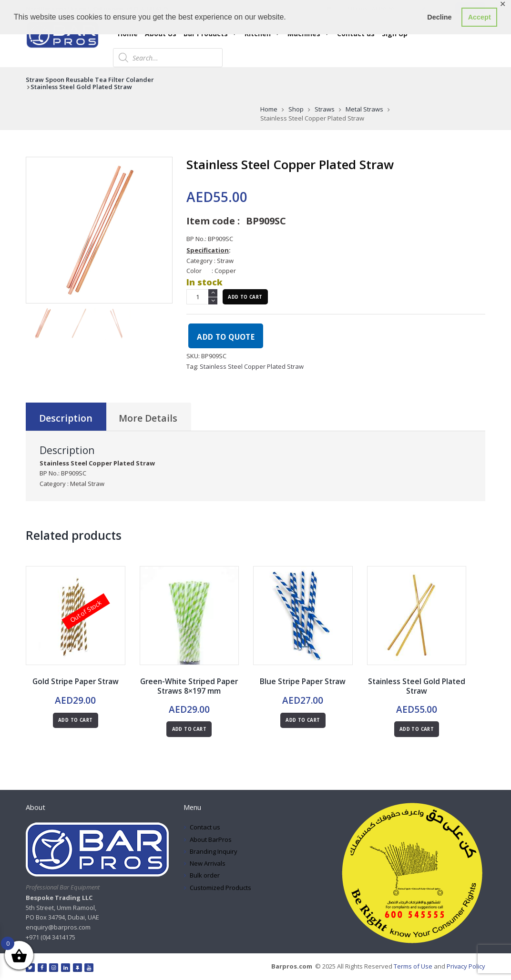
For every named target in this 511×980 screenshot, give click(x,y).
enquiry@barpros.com (58, 927)
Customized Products (220, 888)
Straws (325, 109)
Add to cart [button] (189, 729)
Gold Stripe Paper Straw (75, 681)
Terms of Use (413, 966)
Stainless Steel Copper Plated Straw (252, 366)
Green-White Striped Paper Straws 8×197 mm (189, 686)
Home (269, 109)
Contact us (205, 827)
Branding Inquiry (214, 851)
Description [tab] (66, 418)
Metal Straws (364, 109)
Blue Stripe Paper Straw (303, 681)
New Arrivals (208, 863)
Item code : (213, 221)
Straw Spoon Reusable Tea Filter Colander (90, 80)
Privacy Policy (466, 966)
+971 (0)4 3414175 (51, 937)
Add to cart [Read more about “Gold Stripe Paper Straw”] (75, 720)
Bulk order (205, 876)
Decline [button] (439, 17)
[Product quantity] (202, 297)
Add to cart (245, 297)
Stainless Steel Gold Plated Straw (81, 87)
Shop (296, 109)
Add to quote (226, 337)
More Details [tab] (148, 418)
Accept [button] (480, 17)
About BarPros (211, 839)
